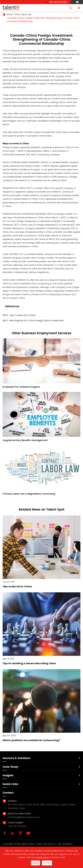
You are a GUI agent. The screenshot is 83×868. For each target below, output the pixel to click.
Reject (36, 863)
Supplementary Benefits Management (25, 440)
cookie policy (42, 857)
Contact (8, 793)
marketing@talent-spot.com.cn (24, 817)
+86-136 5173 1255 (56, 2)
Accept (47, 863)
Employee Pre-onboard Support (21, 387)
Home (10, 15)
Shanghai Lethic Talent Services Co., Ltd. (39, 844)
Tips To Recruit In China (23, 315)
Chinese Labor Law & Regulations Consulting (29, 494)
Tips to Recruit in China (17, 587)
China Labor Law (23, 15)
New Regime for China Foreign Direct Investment (37, 321)
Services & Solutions (16, 758)
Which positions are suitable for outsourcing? (31, 740)
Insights (8, 776)
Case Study (10, 767)
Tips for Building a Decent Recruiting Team (29, 663)
